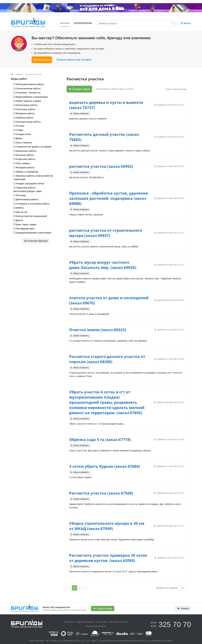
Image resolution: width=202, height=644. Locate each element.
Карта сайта (102, 622)
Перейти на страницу (167, 588)
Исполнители (83, 23)
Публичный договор (96, 626)
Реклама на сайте (119, 622)
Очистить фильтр (36, 241)
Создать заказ (80, 89)
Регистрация (42, 60)
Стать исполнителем (176, 89)
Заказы (65, 23)
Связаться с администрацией (79, 622)
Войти (186, 23)
